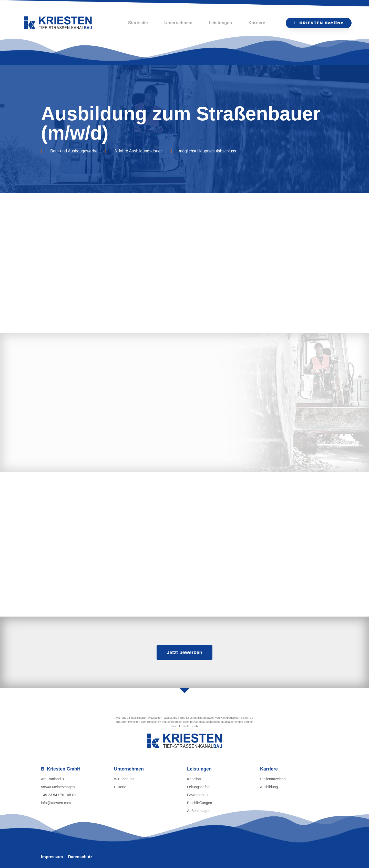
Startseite (138, 23)
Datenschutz (80, 857)
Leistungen (221, 23)
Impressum (52, 857)
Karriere (257, 23)
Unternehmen (178, 23)
